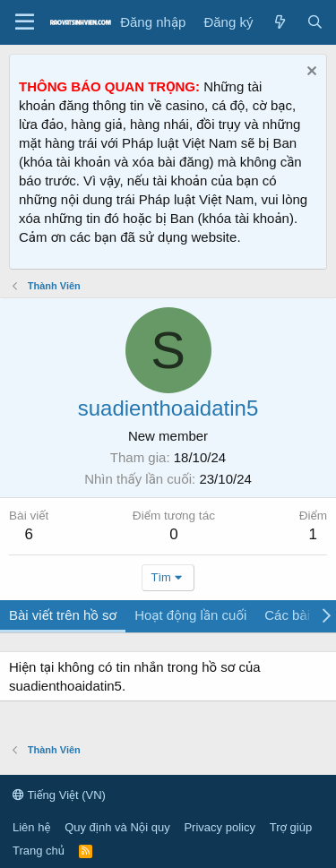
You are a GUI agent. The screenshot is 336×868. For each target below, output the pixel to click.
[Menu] (25, 22)
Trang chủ (39, 851)
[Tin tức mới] (279, 22)
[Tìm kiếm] (315, 22)
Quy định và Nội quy (117, 827)
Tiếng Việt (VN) (59, 795)
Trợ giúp (291, 827)
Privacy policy (219, 827)
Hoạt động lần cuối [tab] (190, 615)
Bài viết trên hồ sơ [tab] (63, 615)
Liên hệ (31, 827)
